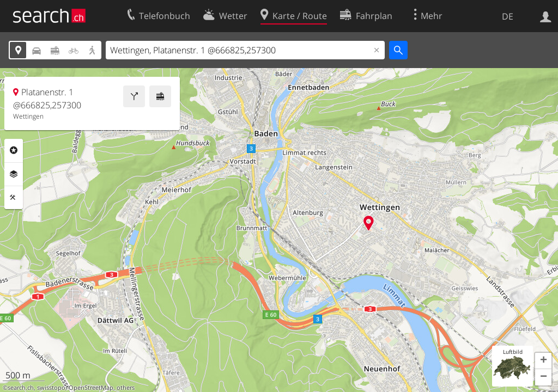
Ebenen (14, 174)
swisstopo (51, 388)
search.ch (21, 388)
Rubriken (14, 150)
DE (508, 16)
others (126, 388)
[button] (543, 361)
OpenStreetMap (91, 388)
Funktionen (14, 198)
